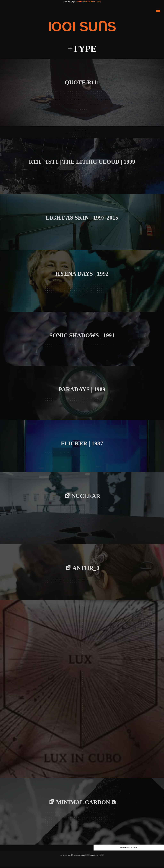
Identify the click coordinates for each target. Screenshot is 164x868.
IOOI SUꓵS (82, 26)
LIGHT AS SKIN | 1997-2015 (82, 218)
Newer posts (129, 848)
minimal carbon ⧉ (86, 803)
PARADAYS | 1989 (82, 389)
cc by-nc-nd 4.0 (67, 856)
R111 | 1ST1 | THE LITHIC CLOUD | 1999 (82, 162)
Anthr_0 (86, 568)
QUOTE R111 (82, 82)
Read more (82, 110)
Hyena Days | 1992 (82, 274)
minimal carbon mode (86, 1)
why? (99, 1)
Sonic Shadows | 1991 (82, 335)
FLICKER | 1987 (82, 443)
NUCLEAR (86, 496)
